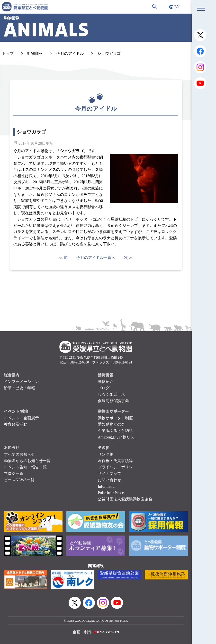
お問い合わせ (109, 480)
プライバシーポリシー (117, 467)
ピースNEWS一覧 (19, 480)
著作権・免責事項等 (115, 461)
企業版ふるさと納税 (115, 431)
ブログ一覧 (14, 474)
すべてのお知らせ (19, 454)
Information (107, 486)
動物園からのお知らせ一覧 (27, 461)
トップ (8, 54)
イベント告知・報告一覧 (25, 467)
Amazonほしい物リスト (118, 437)
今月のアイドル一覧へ (96, 258)
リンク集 (106, 454)
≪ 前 (63, 258)
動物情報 (35, 54)
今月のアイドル (70, 54)
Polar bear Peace (111, 493)
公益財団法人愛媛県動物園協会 (125, 499)
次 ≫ (128, 258)
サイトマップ (109, 474)
